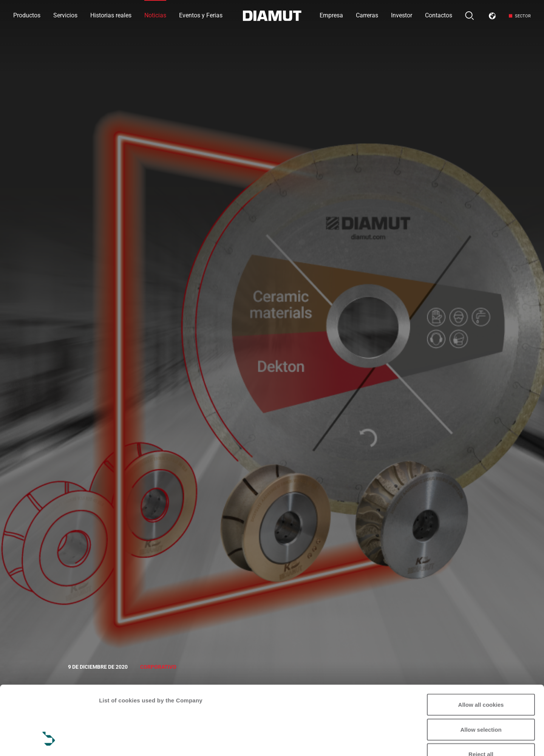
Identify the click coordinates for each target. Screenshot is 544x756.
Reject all (481, 695)
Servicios (65, 15)
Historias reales (111, 15)
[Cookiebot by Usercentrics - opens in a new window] (49, 741)
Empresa (331, 15)
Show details (117, 741)
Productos (27, 15)
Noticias (155, 15)
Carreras (367, 15)
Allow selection (481, 670)
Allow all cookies (481, 645)
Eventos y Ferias (201, 15)
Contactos (439, 15)
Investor (402, 15)
